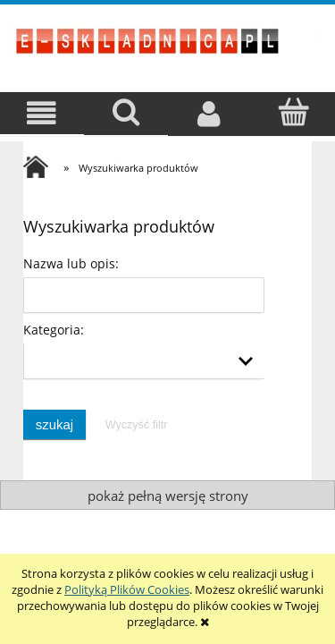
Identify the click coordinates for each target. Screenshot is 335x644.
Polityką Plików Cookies (127, 589)
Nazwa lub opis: (71, 263)
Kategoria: (54, 330)
